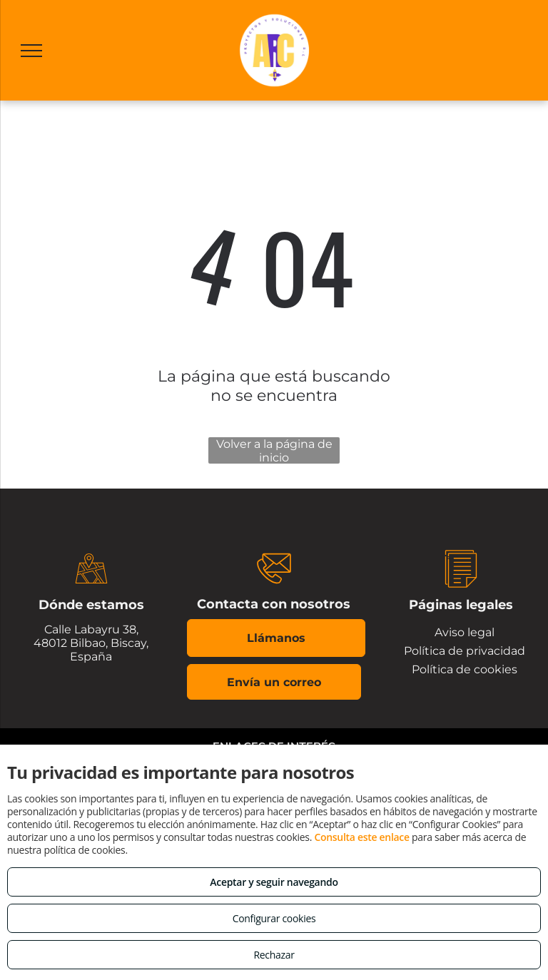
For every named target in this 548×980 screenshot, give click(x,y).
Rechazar (274, 955)
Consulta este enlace (361, 837)
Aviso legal (465, 632)
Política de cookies (465, 669)
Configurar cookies (274, 918)
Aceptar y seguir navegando (274, 882)
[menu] (31, 51)
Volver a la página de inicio (274, 450)
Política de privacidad (465, 651)
